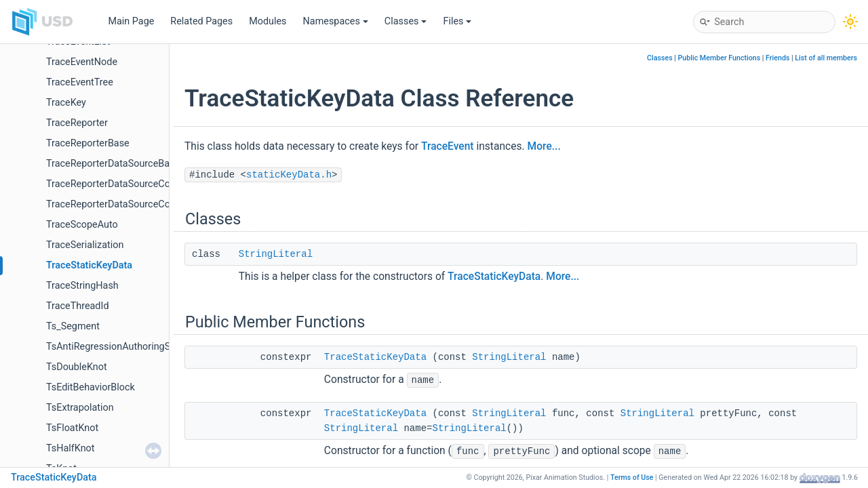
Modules (268, 21)
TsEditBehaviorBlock (91, 387)
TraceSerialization (85, 245)
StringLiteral (276, 254)
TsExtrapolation (80, 408)
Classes (406, 21)
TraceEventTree (80, 82)
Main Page (131, 21)
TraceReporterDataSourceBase (113, 164)
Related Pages (201, 21)
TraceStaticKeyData (89, 265)
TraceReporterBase (88, 143)
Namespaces (336, 21)
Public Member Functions (719, 58)
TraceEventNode (82, 62)
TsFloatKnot (72, 428)
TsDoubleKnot (77, 367)
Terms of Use (632, 477)
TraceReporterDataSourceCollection (124, 184)
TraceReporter (77, 123)
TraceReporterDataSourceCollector (122, 204)
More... (544, 146)
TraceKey (66, 103)
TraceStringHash (82, 286)
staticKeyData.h (289, 175)
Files (457, 21)
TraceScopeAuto (82, 225)
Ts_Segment (73, 326)
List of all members (826, 58)
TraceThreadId (78, 306)
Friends (777, 58)
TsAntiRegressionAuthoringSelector (123, 347)
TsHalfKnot (71, 448)
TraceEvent (448, 146)
